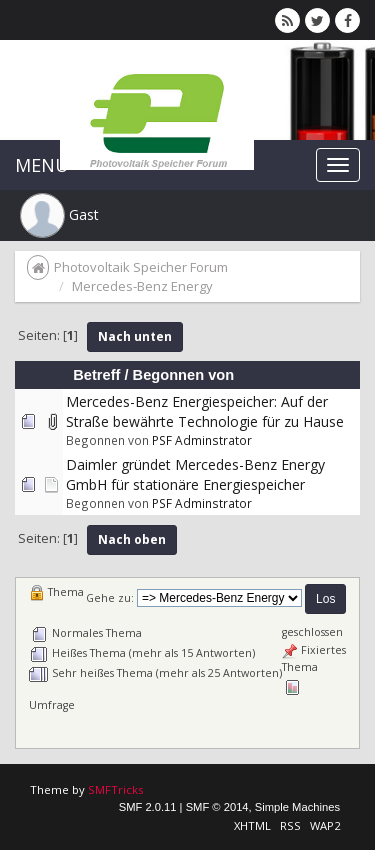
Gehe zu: (110, 598)
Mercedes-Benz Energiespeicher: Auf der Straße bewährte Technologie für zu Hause (205, 411)
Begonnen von (184, 375)
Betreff (96, 375)
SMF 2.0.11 (148, 807)
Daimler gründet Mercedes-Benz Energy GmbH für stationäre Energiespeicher (195, 474)
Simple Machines (297, 807)
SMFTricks (115, 789)
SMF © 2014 (217, 807)
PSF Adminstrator (202, 440)
